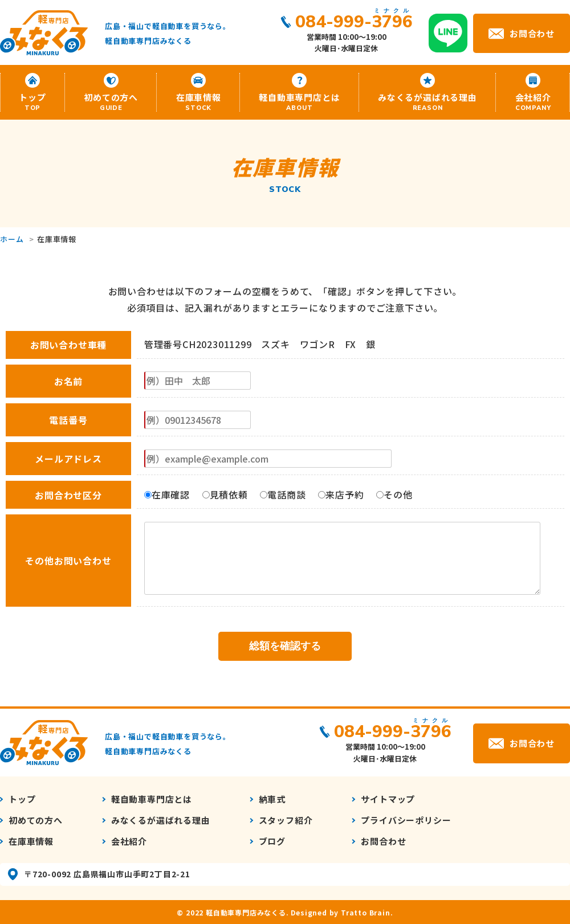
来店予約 (341, 494)
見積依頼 (225, 494)
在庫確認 (167, 494)
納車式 (272, 799)
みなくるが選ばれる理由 (427, 101)
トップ (32, 101)
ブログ (272, 841)
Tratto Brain (366, 912)
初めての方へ (111, 101)
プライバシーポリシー (406, 820)
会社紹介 (533, 101)
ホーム (12, 239)
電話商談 (283, 494)
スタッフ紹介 (286, 820)
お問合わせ (532, 33)
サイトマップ (388, 799)
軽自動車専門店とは (300, 101)
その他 (394, 494)
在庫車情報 (198, 101)
